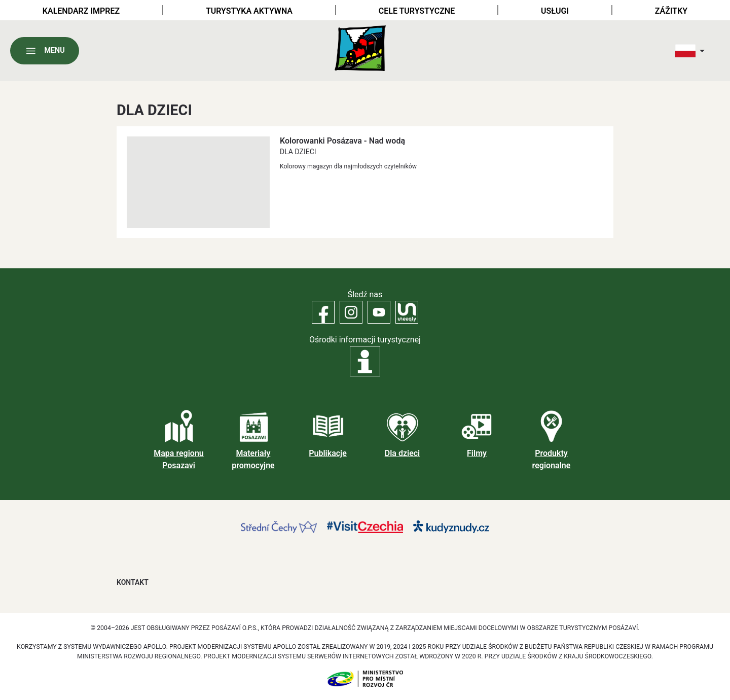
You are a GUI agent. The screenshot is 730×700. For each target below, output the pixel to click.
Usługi (555, 11)
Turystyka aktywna (249, 11)
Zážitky (671, 11)
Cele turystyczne (417, 11)
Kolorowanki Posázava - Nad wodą (342, 141)
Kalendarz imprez (81, 11)
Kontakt (133, 582)
